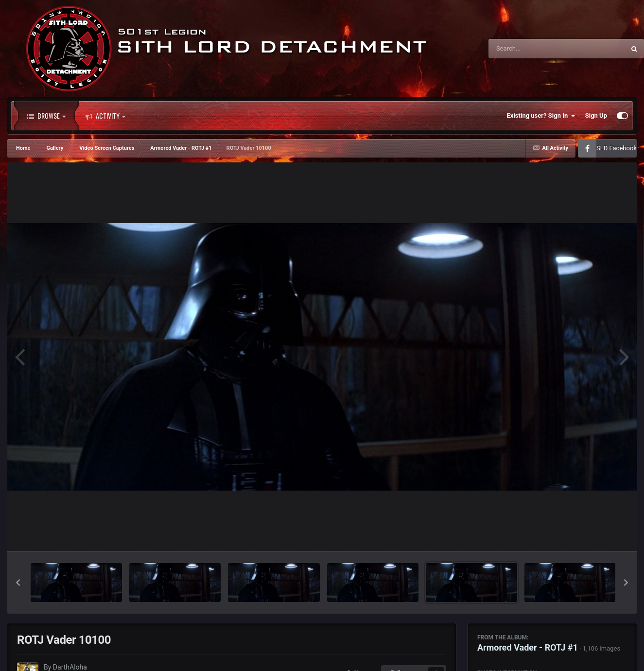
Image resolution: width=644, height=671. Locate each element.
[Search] (532, 49)
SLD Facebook (617, 148)
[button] (18, 583)
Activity (105, 116)
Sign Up (596, 115)
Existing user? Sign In (541, 116)
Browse (46, 116)
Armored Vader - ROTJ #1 (528, 647)
